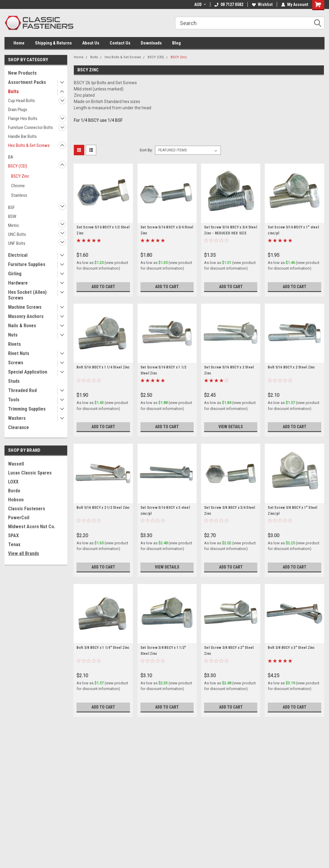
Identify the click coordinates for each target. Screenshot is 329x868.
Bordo (14, 491)
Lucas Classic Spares (30, 473)
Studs (14, 381)
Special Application (28, 372)
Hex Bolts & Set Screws (29, 145)
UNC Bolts (17, 234)
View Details (231, 427)
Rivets (14, 344)
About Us (91, 43)
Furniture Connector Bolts (30, 127)
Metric (14, 225)
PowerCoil (19, 518)
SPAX (13, 536)
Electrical (18, 255)
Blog (176, 43)
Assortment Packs (27, 82)
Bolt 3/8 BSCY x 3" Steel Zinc (291, 648)
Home (19, 43)
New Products (22, 73)
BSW (12, 216)
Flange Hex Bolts (23, 119)
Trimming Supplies (27, 409)
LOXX (13, 482)
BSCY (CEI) (18, 166)
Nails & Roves (22, 326)
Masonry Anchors (26, 316)
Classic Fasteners (27, 509)
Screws (16, 363)
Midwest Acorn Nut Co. (32, 527)
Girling (15, 274)
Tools (14, 400)
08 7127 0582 (229, 4)
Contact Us (120, 43)
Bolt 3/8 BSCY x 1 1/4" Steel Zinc (103, 648)
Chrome (18, 186)
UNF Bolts (17, 243)
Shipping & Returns (53, 43)
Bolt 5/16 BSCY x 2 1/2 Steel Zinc (103, 508)
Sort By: (146, 150)
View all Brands (24, 553)
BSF (12, 208)
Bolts (13, 92)
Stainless (19, 195)
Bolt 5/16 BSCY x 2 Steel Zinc (291, 367)
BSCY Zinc (20, 176)
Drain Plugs (18, 110)
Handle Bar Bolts (22, 136)
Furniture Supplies (27, 264)
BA (11, 157)
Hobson (16, 500)
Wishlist (262, 4)
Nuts (13, 335)
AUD (200, 4)
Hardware (18, 283)
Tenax (14, 544)
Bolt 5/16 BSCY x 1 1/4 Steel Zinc (103, 367)
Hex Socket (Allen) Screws (27, 295)
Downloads (151, 43)
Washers (17, 418)
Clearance (19, 427)
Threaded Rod (22, 390)
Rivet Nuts (19, 353)
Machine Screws (25, 307)
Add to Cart (103, 287)
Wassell (16, 464)
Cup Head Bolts (22, 101)
